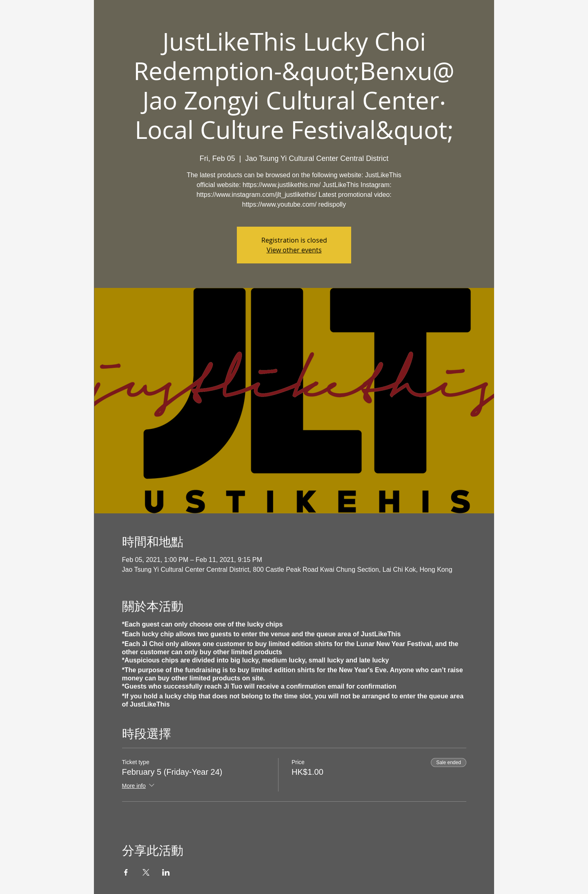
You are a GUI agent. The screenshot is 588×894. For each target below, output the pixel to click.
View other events (294, 250)
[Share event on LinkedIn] (166, 872)
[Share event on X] (146, 872)
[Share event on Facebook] (126, 872)
